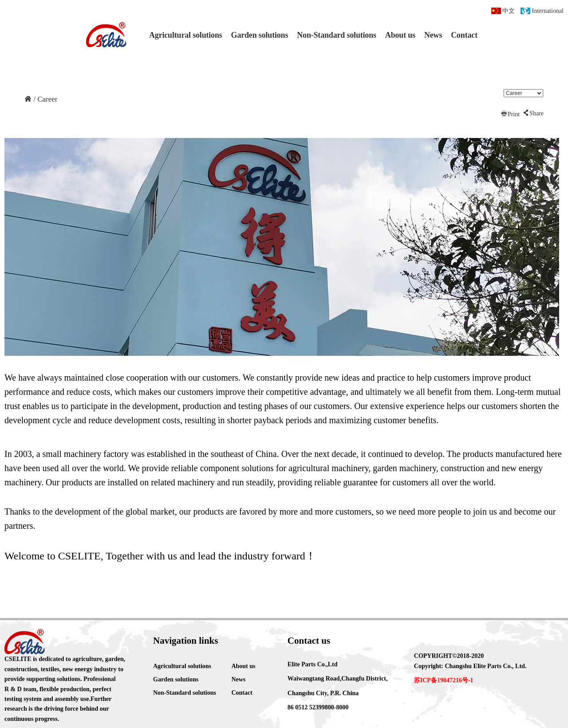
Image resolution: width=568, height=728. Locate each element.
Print (510, 114)
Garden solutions (260, 35)
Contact (464, 35)
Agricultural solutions (186, 35)
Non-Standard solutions (337, 35)
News (433, 35)
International (548, 11)
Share (533, 113)
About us (400, 35)
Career (47, 99)
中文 (509, 11)
